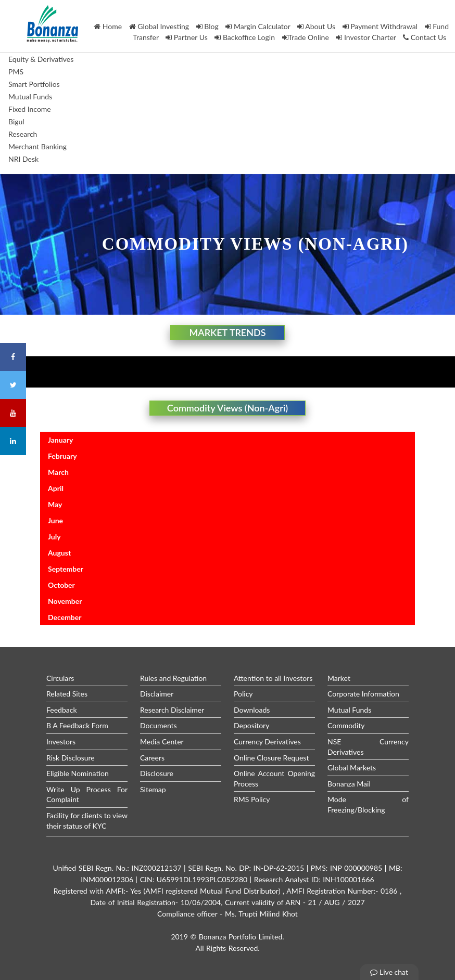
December (65, 617)
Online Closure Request (271, 758)
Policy (243, 694)
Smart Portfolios (34, 84)
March (58, 472)
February (62, 456)
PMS (16, 72)
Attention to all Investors (273, 678)
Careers (152, 758)
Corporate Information (363, 694)
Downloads (252, 710)
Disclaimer (157, 694)
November (65, 601)
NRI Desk (23, 159)
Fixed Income (30, 109)
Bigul (16, 121)
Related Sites (67, 694)
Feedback (62, 710)
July (54, 537)
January (60, 440)
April (56, 488)
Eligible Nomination (78, 773)
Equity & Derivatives (41, 59)
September (66, 569)
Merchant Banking (37, 146)
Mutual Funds (30, 96)
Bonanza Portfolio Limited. (242, 937)
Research (23, 134)
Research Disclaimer (172, 710)
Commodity (346, 725)
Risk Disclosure (71, 758)
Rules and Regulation (173, 678)
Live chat (389, 972)
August (59, 553)
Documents (159, 725)
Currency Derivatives (267, 742)
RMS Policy (252, 799)
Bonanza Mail (349, 784)
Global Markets (352, 768)
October (61, 585)
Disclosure (157, 773)
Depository (251, 725)
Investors (61, 742)
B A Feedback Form (77, 725)
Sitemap (153, 789)
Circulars (60, 678)
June (55, 520)
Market (339, 678)
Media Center (162, 742)
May (55, 504)
